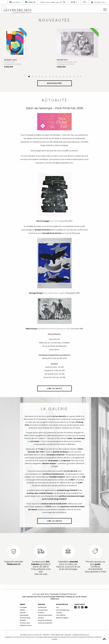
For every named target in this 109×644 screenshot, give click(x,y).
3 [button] (36, 77)
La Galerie (23, 607)
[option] (28, 52)
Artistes (22, 610)
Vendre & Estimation (45, 615)
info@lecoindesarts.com (81, 635)
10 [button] (60, 77)
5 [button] (43, 77)
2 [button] (33, 77)
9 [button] (57, 77)
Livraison (41, 613)
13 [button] (70, 77)
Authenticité (42, 607)
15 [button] (77, 77)
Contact (59, 613)
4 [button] (39, 77)
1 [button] (29, 77)
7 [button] (50, 77)
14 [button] (74, 77)
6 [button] (46, 77)
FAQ (57, 607)
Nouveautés (24, 615)
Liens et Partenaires (63, 610)
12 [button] (67, 77)
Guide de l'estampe (45, 620)
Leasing (41, 618)
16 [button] (81, 77)
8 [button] (53, 77)
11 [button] (64, 77)
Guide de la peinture (45, 623)
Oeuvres (23, 613)
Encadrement (43, 610)
